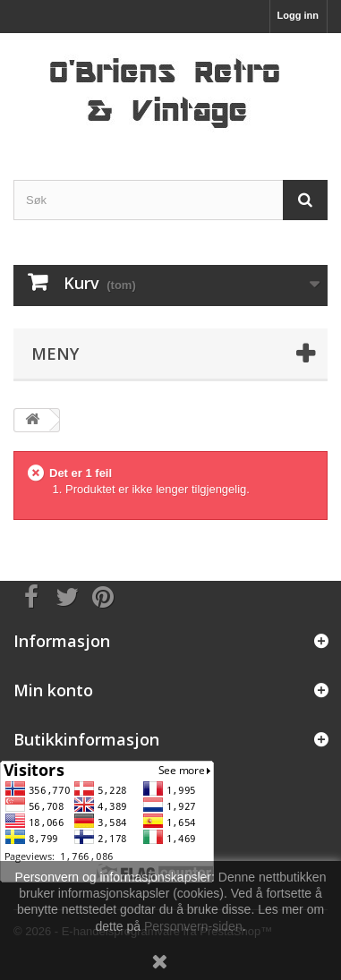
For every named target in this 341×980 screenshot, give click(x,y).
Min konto (53, 690)
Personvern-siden (193, 926)
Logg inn (298, 15)
